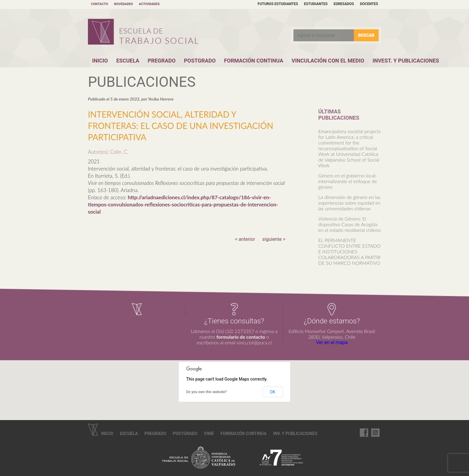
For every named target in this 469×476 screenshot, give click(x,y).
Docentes (369, 4)
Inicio (100, 61)
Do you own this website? (207, 392)
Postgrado (200, 61)
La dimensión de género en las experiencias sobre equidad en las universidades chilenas (349, 203)
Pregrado (162, 61)
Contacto (99, 4)
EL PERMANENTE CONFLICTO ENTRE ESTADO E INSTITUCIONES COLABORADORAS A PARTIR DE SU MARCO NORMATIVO (349, 251)
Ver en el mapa (332, 342)
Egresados (344, 4)
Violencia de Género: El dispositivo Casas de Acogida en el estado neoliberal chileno (350, 224)
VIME (209, 434)
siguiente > (274, 239)
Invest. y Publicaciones (406, 61)
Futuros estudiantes (278, 4)
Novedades (123, 4)
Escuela (128, 61)
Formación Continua (254, 61)
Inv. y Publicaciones (295, 434)
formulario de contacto (241, 337)
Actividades (149, 4)
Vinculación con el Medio (328, 61)
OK (272, 392)
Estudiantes (316, 4)
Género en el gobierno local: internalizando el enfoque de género (348, 181)
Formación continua (243, 434)
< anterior (245, 239)
